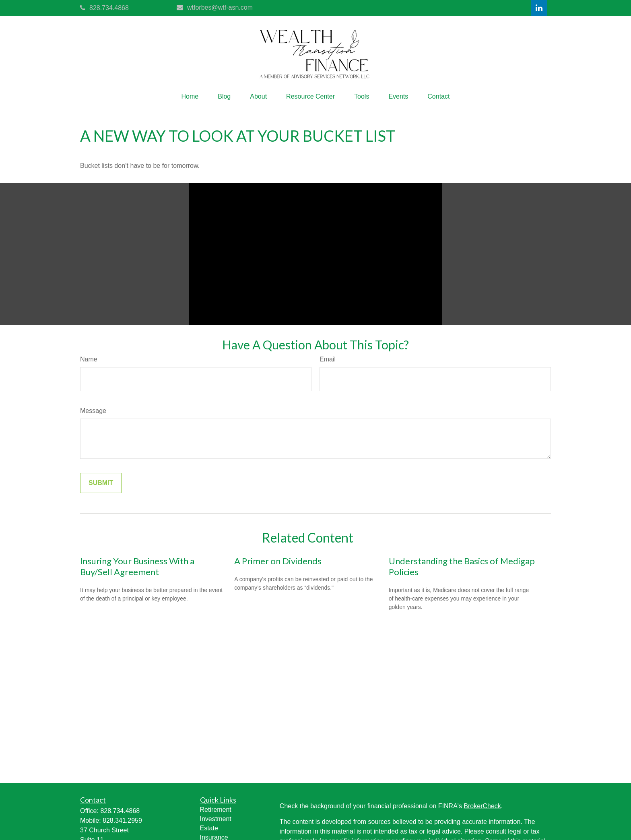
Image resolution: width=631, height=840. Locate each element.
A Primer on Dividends (278, 561)
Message (93, 411)
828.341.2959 (122, 820)
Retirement (216, 810)
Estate (209, 828)
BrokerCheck (482, 806)
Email (328, 359)
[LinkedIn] (539, 8)
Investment (216, 819)
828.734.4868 (104, 8)
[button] (190, 97)
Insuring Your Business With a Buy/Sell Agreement (137, 566)
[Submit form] (101, 483)
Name (89, 359)
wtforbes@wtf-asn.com (215, 7)
